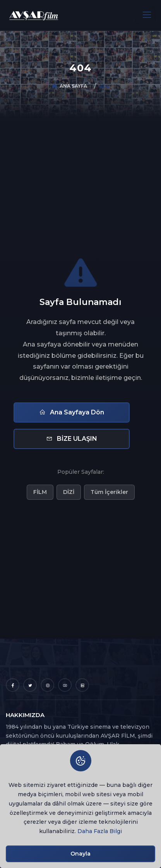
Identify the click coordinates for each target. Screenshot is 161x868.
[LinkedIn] (82, 685)
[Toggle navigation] (145, 15)
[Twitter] (30, 685)
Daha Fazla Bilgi (100, 831)
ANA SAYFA (73, 86)
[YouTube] (65, 685)
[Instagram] (47, 685)
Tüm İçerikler (109, 492)
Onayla (80, 854)
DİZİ (69, 492)
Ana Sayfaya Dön (72, 412)
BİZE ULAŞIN (72, 439)
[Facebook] (13, 685)
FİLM (40, 492)
